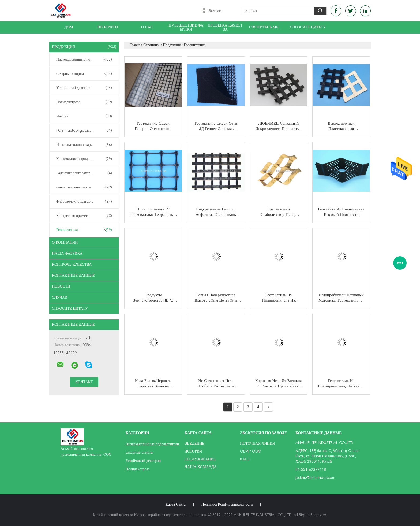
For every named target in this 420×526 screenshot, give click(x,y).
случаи (60, 298)
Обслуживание (200, 459)
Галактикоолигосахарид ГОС (84, 173)
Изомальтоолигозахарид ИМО (84, 145)
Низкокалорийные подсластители (84, 60)
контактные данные (74, 276)
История (193, 451)
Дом (69, 27)
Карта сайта (176, 505)
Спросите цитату (308, 27)
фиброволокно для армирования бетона (85, 202)
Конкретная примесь (84, 216)
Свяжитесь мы (264, 27)
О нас (147, 27)
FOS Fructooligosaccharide (84, 131)
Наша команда (201, 467)
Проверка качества (225, 27)
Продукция (84, 47)
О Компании (65, 243)
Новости (61, 287)
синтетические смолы (84, 187)
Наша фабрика (67, 254)
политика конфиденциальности (227, 505)
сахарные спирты (84, 74)
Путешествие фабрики (186, 27)
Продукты (108, 27)
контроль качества (72, 265)
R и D (245, 459)
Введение (194, 444)
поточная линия (257, 444)
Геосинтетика (84, 230)
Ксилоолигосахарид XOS (84, 159)
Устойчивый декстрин (84, 88)
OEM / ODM (251, 451)
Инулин (84, 116)
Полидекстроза (84, 102)
